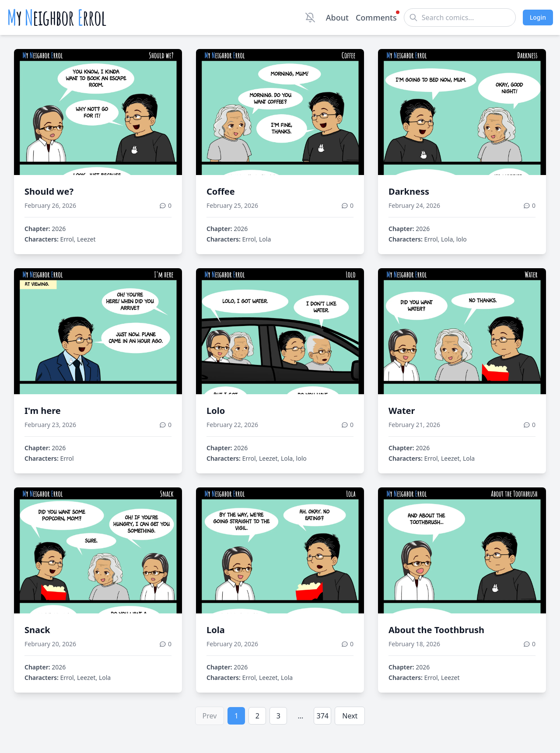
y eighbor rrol (57, 18)
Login (538, 17)
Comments (376, 17)
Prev (210, 716)
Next (350, 716)
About (337, 18)
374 (323, 716)
